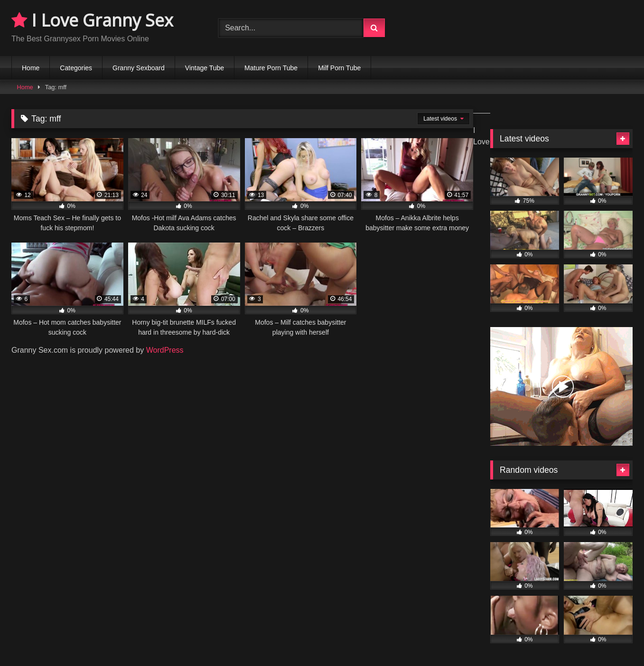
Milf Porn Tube (339, 68)
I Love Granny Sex (92, 20)
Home (31, 68)
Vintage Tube (205, 68)
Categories (76, 68)
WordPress (165, 350)
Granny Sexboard (139, 68)
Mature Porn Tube (271, 68)
